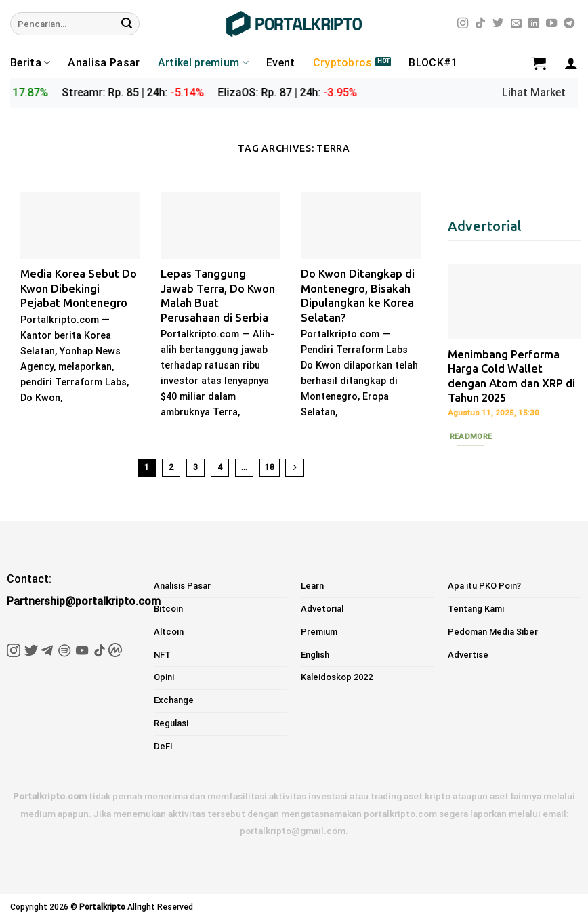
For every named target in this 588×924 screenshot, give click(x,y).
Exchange (174, 700)
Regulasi (171, 723)
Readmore (471, 436)
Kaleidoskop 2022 (337, 677)
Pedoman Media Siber (493, 632)
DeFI (163, 746)
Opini (164, 677)
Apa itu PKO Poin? (484, 586)
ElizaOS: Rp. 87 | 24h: (304, 92)
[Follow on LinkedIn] (534, 24)
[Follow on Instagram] (463, 24)
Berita (30, 63)
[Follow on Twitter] (498, 24)
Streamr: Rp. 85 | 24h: (150, 92)
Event (281, 63)
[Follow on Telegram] (569, 24)
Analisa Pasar (104, 63)
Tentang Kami (476, 609)
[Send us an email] (516, 24)
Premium (319, 632)
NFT (162, 655)
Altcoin (169, 632)
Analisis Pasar (182, 586)
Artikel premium (203, 63)
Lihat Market (534, 92)
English (315, 655)
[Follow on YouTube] (551, 24)
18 (270, 467)
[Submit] (127, 24)
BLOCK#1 (433, 63)
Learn (312, 586)
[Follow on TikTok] (480, 24)
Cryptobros (343, 63)
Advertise (468, 655)
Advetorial (322, 609)
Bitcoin (168, 609)
